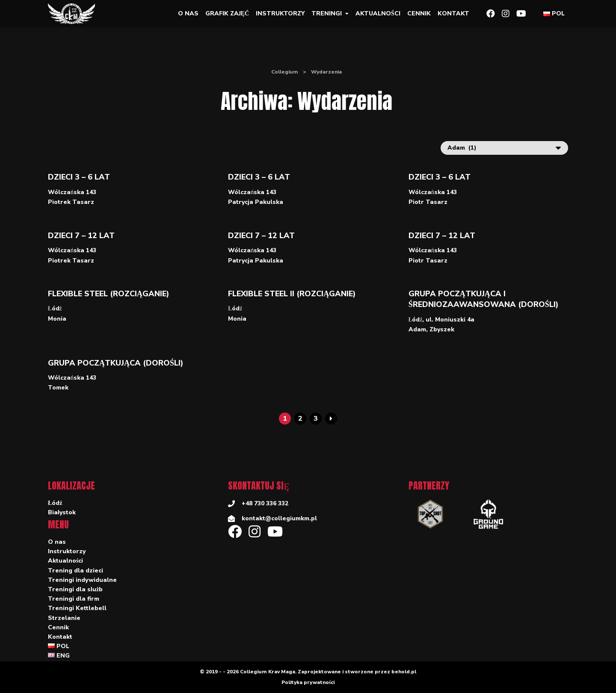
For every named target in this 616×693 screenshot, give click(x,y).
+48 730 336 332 (265, 503)
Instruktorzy (280, 13)
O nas (188, 13)
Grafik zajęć (227, 13)
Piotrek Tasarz (71, 202)
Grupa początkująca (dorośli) (116, 363)
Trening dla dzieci (76, 571)
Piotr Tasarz (428, 202)
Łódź (55, 308)
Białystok (62, 512)
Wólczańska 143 (72, 192)
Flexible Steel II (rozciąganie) (292, 294)
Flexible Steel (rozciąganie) (109, 294)
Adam (417, 329)
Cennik (419, 13)
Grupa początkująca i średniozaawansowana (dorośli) (484, 299)
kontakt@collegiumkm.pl (279, 518)
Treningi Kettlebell (77, 608)
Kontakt (453, 13)
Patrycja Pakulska (256, 202)
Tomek (58, 388)
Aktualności (378, 13)
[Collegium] (75, 14)
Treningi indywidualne (82, 580)
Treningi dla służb (75, 589)
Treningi (327, 13)
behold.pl (404, 672)
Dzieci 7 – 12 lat (81, 236)
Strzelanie (64, 618)
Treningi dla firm (74, 599)
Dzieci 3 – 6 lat (79, 177)
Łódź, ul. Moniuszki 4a (442, 320)
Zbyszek (442, 329)
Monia (57, 319)
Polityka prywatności (308, 682)
